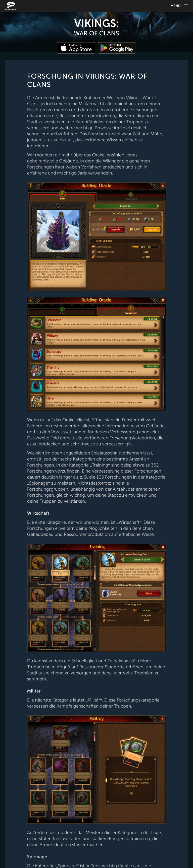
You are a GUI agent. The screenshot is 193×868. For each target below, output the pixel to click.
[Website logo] (11, 6)
